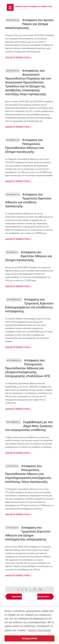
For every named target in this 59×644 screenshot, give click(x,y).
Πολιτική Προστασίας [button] (39, 630)
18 (40, 590)
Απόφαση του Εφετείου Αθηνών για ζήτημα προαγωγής (29, 256)
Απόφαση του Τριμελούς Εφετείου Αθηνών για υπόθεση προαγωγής (28, 200)
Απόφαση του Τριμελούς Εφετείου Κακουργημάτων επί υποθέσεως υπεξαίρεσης (29, 305)
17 (35, 590)
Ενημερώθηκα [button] (29, 638)
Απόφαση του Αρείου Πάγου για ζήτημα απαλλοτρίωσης (29, 24)
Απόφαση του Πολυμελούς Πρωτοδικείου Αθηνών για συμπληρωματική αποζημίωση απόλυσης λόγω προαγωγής (28, 474)
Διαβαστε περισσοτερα (17, 58)
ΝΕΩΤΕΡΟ (17, 597)
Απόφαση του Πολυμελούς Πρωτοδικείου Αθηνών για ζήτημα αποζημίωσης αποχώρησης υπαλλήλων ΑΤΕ (28, 368)
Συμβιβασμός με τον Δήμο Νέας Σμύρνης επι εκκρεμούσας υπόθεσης (29, 426)
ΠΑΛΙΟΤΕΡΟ (43, 597)
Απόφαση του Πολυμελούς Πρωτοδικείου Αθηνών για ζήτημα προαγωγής (24, 146)
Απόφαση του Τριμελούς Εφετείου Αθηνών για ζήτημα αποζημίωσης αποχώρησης (28, 533)
